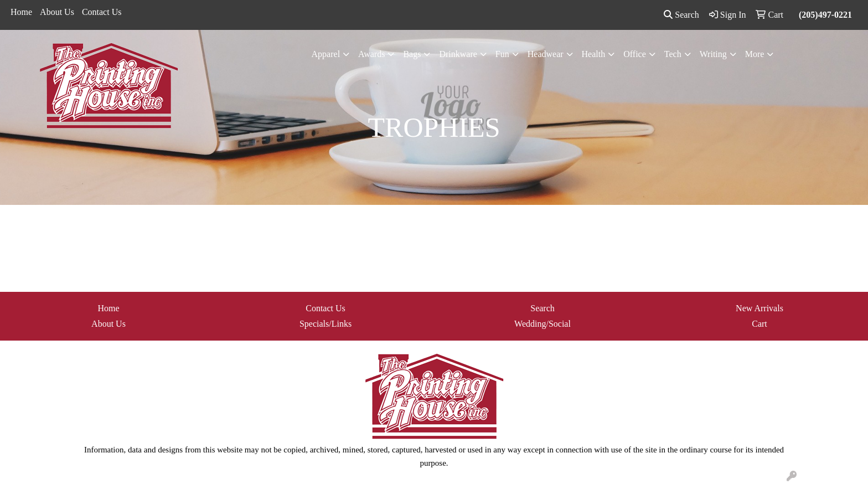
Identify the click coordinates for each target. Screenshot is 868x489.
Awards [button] (371, 54)
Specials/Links (325, 324)
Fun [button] (502, 54)
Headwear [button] (546, 54)
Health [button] (594, 54)
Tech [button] (673, 54)
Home (21, 12)
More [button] (755, 54)
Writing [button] (713, 54)
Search (681, 15)
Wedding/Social (542, 324)
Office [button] (635, 54)
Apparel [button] (326, 54)
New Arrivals (759, 308)
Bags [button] (412, 54)
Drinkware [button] (458, 54)
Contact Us (102, 12)
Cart (759, 324)
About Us (57, 12)
